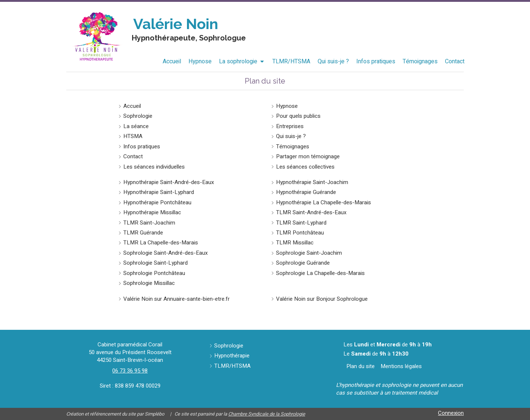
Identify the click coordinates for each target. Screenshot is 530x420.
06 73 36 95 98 (130, 371)
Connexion (451, 413)
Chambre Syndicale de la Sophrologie (267, 414)
